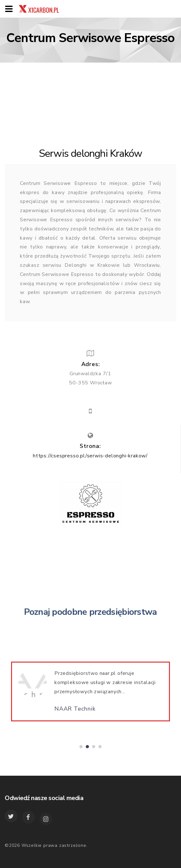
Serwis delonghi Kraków (91, 153)
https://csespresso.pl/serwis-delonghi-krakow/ (90, 456)
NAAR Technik (75, 711)
